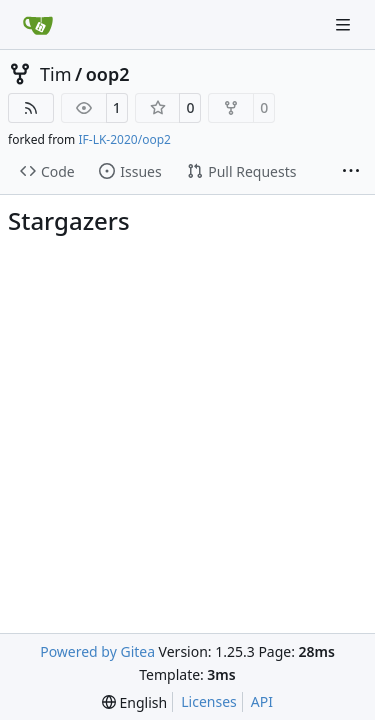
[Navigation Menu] (345, 24)
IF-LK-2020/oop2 (124, 139)
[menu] (134, 702)
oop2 (108, 74)
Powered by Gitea (97, 651)
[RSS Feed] (31, 108)
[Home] (38, 25)
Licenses (209, 701)
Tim (55, 74)
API (262, 701)
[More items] (351, 172)
